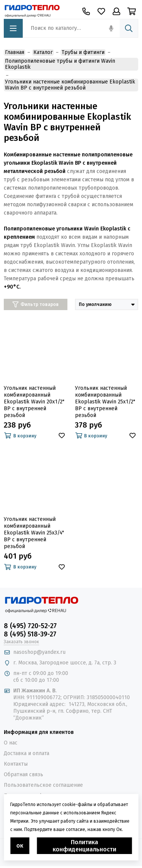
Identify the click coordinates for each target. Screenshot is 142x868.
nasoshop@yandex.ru (39, 652)
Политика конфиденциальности (84, 846)
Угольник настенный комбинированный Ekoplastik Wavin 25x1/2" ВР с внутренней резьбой (105, 402)
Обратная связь (23, 775)
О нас (11, 743)
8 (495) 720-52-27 (30, 626)
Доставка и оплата (27, 753)
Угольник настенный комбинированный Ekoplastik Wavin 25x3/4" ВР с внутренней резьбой (34, 533)
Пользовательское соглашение (43, 785)
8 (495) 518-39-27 (30, 634)
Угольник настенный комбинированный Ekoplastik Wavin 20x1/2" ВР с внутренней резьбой (34, 402)
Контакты (16, 764)
